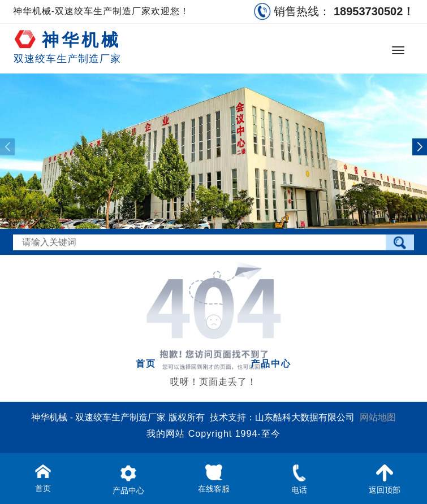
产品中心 (271, 364)
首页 (146, 364)
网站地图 (378, 417)
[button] (420, 147)
